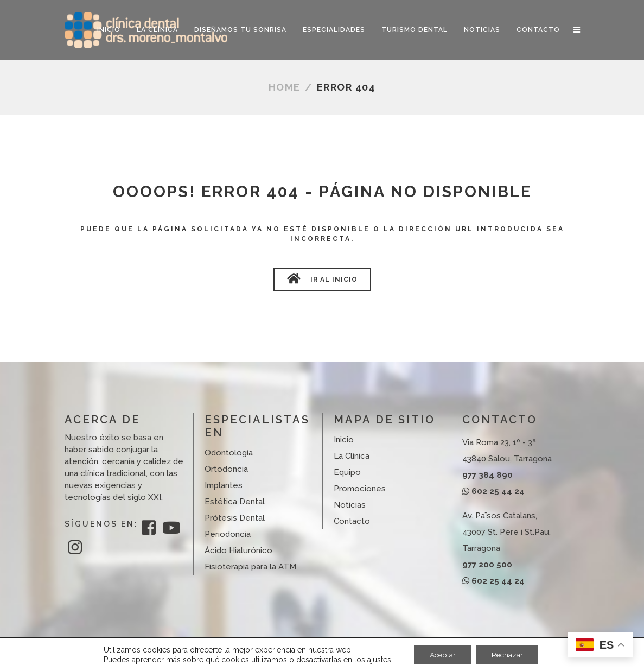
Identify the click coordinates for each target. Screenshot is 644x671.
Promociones (360, 489)
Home (285, 87)
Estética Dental (235, 502)
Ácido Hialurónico (238, 550)
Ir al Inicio (322, 278)
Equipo (347, 472)
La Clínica (352, 456)
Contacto (352, 521)
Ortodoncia (226, 469)
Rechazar (508, 654)
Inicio (344, 440)
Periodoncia (228, 534)
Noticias (350, 505)
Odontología (229, 453)
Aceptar (442, 654)
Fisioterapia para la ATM (250, 567)
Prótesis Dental (235, 518)
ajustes (377, 659)
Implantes (224, 485)
